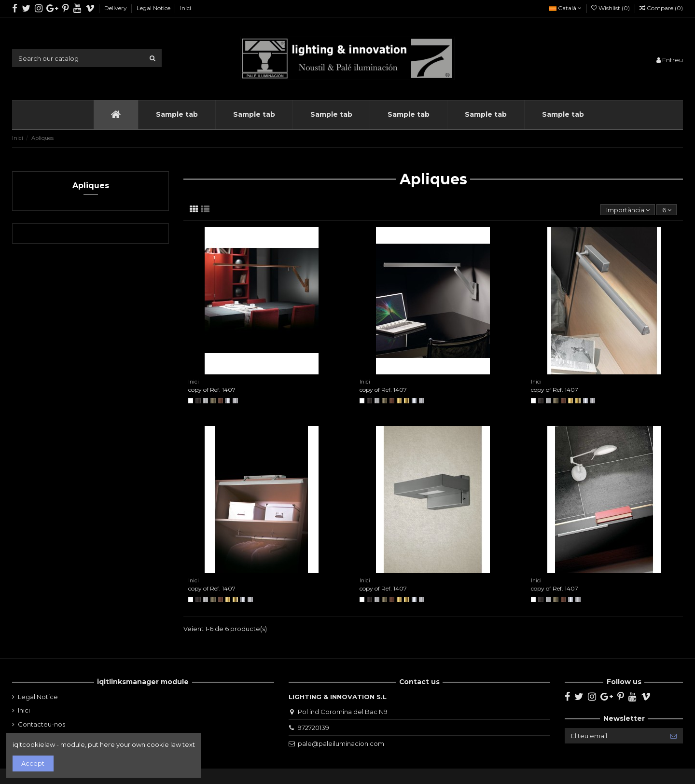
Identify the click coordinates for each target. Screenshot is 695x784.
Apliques (91, 186)
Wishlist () (611, 8)
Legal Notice (154, 8)
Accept (33, 763)
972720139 (313, 728)
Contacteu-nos (42, 724)
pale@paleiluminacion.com (341, 743)
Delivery (116, 8)
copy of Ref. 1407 (212, 390)
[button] (177, 115)
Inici (186, 8)
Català (565, 8)
